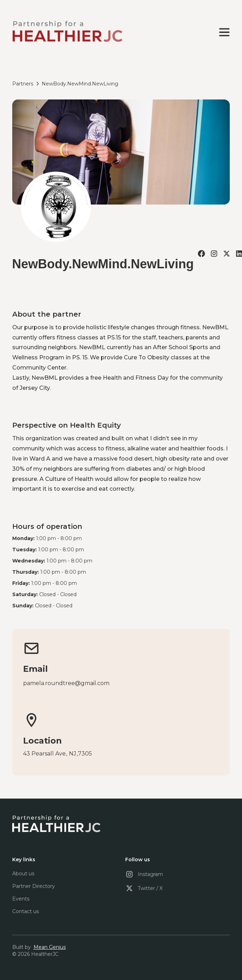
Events (21, 899)
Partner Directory (34, 886)
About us (23, 874)
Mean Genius (50, 947)
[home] (67, 32)
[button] (223, 32)
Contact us (26, 911)
